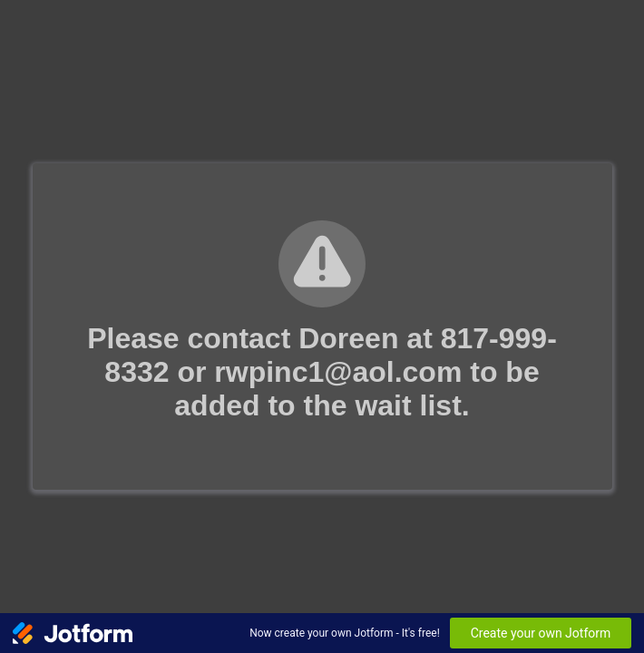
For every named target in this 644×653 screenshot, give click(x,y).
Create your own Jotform (541, 633)
